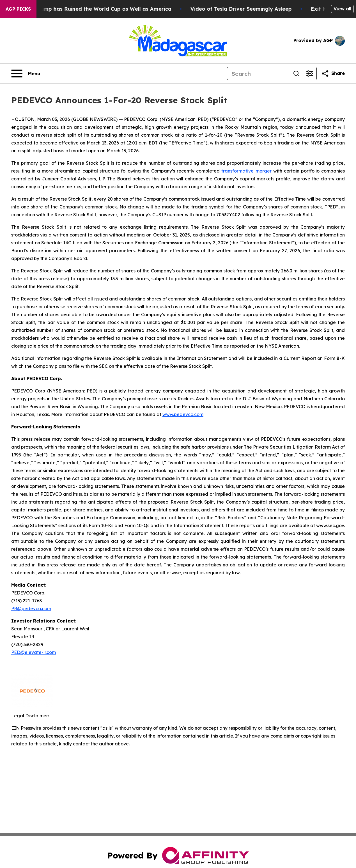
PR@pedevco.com (31, 608)
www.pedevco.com (183, 414)
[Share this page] (333, 74)
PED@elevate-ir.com (34, 652)
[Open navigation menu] (26, 74)
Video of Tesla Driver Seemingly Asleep (246, 9)
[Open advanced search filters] (310, 74)
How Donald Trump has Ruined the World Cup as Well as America (91, 9)
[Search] (258, 74)
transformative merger (246, 171)
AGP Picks (18, 9)
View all (342, 9)
